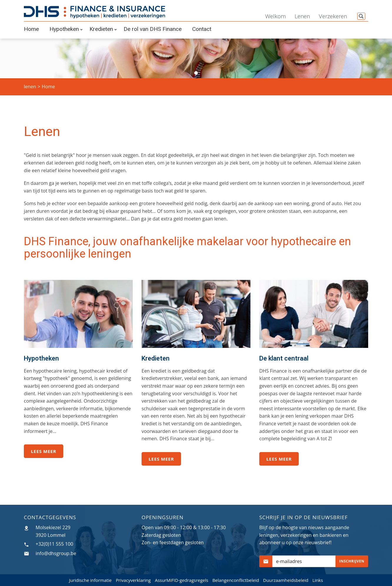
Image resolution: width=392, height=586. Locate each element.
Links (318, 580)
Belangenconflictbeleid (236, 580)
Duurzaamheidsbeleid (286, 580)
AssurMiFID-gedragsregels (182, 580)
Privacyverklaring (133, 580)
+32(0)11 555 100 (54, 544)
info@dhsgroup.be (56, 553)
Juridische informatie (90, 580)
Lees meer (44, 451)
